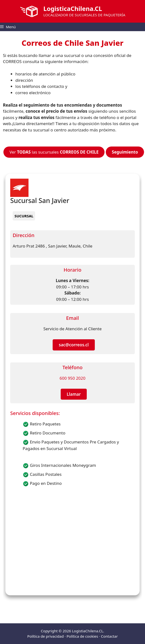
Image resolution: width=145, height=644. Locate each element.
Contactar (109, 636)
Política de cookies (82, 636)
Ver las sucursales (54, 152)
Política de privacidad (46, 636)
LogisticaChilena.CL (73, 9)
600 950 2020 (72, 378)
